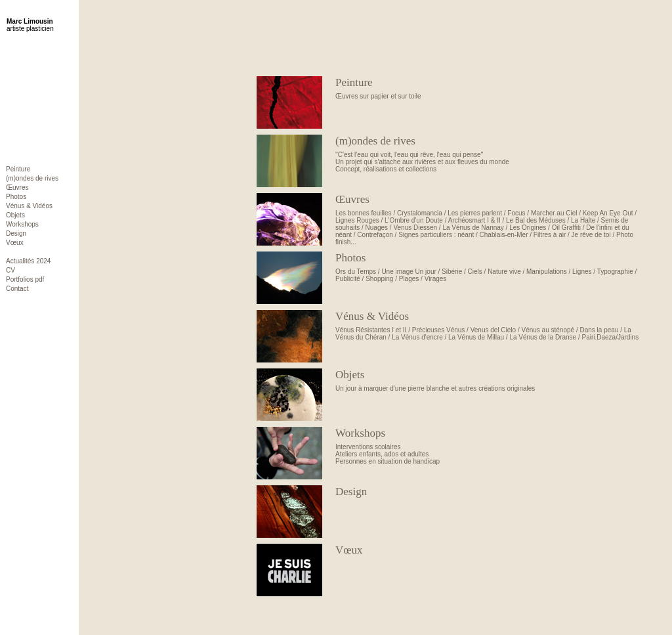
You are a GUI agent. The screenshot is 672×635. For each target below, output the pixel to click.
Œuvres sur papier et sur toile (490, 88)
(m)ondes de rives (32, 178)
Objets (15, 215)
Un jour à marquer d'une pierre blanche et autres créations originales (490, 380)
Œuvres (17, 187)
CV (10, 270)
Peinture (18, 169)
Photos (16, 197)
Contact (17, 289)
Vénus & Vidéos (29, 206)
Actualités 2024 (28, 261)
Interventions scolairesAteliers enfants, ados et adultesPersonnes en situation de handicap (490, 446)
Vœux (15, 243)
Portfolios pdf (25, 279)
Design (16, 233)
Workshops (22, 224)
